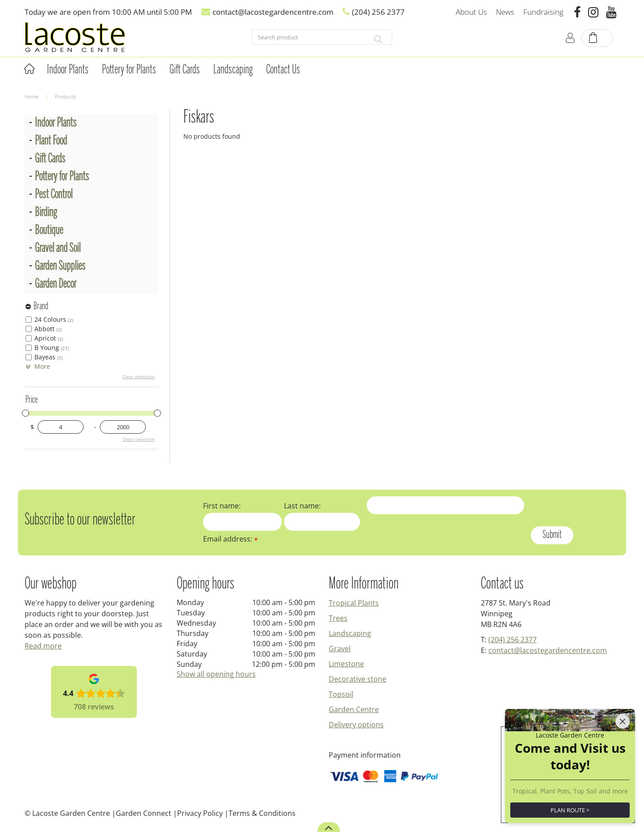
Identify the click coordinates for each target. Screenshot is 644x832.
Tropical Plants (354, 603)
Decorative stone (358, 679)
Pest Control (54, 195)
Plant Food (51, 141)
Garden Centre (354, 709)
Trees (338, 618)
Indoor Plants (56, 123)
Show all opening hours (216, 674)
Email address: (231, 539)
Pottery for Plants (62, 177)
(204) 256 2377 (513, 640)
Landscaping (350, 633)
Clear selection (139, 376)
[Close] (623, 679)
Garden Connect (144, 813)
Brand (41, 307)
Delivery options (356, 725)
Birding (46, 213)
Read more (43, 646)
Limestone (346, 664)
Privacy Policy (200, 813)
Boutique (49, 231)
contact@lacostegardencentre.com (548, 650)
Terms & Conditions (262, 813)
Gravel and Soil (58, 249)
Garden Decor (56, 284)
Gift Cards (50, 159)
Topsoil (341, 694)
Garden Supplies (60, 267)
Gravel (340, 649)
